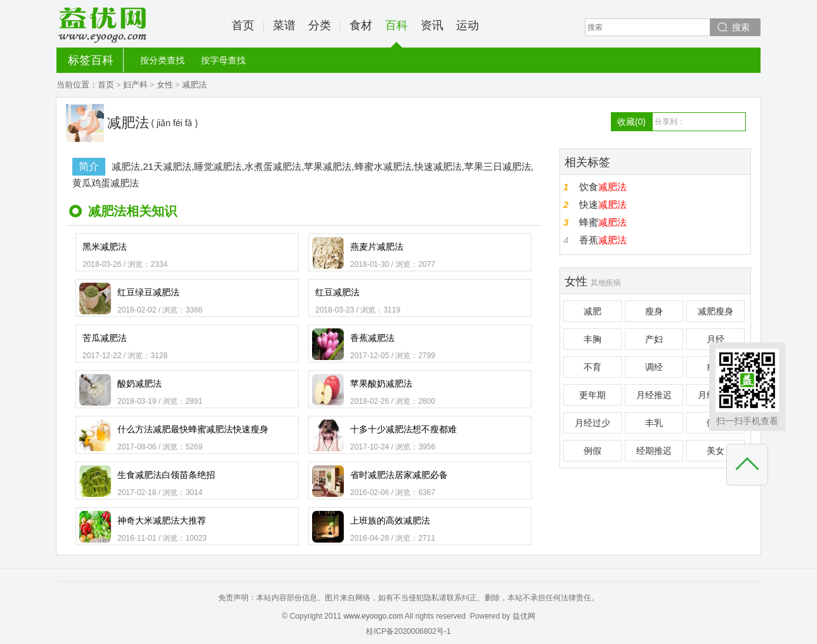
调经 (654, 367)
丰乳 (654, 423)
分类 (320, 25)
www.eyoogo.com (373, 616)
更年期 (592, 395)
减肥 (592, 311)
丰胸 (592, 339)
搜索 (741, 27)
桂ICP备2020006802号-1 (408, 631)
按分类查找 (162, 60)
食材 (361, 25)
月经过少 (592, 423)
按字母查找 (223, 60)
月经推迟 (654, 395)
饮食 (603, 187)
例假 (592, 451)
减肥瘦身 (716, 311)
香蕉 (603, 240)
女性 (165, 85)
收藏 (631, 122)
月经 (716, 339)
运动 (467, 25)
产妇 (654, 339)
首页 (243, 25)
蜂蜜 (603, 222)
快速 (603, 204)
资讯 (432, 25)
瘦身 (654, 311)
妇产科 (135, 85)
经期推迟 (654, 451)
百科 (396, 33)
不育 (592, 367)
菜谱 (284, 25)
